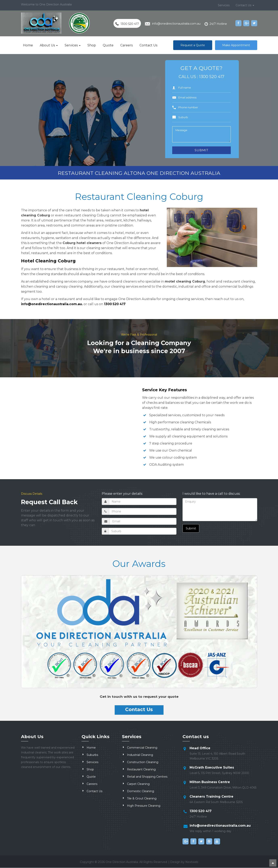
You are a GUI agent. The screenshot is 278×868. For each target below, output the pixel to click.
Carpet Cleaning (138, 784)
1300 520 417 (212, 77)
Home (28, 45)
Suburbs (92, 755)
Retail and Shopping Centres (147, 777)
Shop (92, 45)
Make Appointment (236, 45)
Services (224, 5)
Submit (191, 528)
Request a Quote (193, 45)
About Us (49, 45)
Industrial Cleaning (140, 755)
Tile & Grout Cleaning (142, 799)
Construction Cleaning (143, 762)
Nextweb (192, 862)
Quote (108, 45)
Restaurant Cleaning (141, 770)
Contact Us (245, 5)
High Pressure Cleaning (144, 806)
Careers (126, 45)
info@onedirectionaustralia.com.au (220, 826)
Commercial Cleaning (142, 748)
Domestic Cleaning (141, 791)
